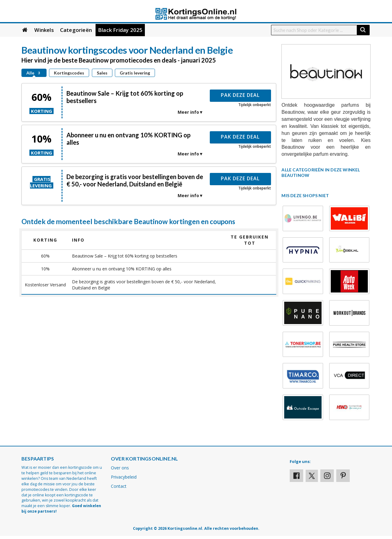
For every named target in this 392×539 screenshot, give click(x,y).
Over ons (120, 468)
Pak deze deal (240, 95)
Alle (34, 73)
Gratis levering (135, 73)
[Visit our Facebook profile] (296, 476)
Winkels (44, 30)
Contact (119, 486)
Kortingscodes (69, 73)
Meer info (188, 112)
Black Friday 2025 (120, 30)
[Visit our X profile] (312, 476)
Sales (102, 73)
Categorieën (76, 30)
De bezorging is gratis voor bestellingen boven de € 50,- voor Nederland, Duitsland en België (135, 180)
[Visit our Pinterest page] (343, 476)
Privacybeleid (124, 477)
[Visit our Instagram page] (327, 476)
